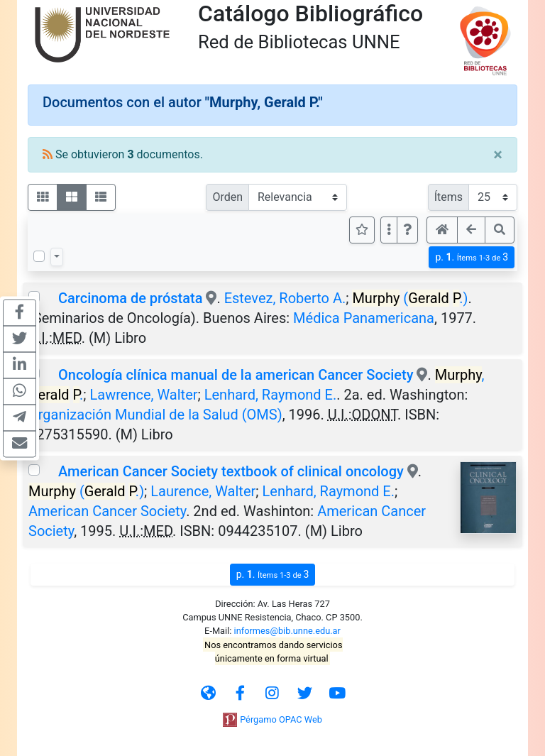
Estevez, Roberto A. (285, 298)
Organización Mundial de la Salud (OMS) (155, 415)
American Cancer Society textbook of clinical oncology (231, 471)
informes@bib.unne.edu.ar (287, 631)
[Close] (498, 155)
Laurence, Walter (203, 491)
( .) (410, 298)
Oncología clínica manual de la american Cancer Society (237, 375)
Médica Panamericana (364, 318)
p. (472, 257)
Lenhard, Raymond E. (270, 395)
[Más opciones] (389, 230)
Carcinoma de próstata (130, 298)
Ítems (448, 197)
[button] (407, 230)
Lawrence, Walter (144, 395)
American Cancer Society (107, 511)
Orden (227, 197)
